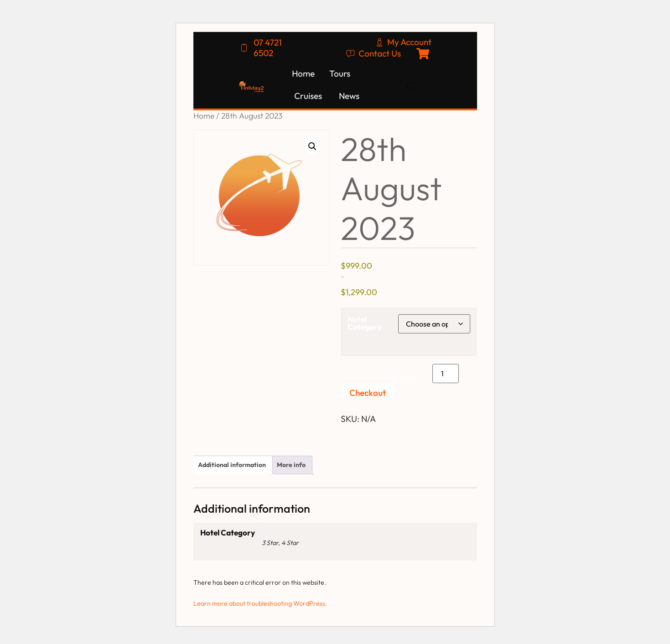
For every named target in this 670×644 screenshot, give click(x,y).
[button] (312, 146)
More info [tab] (291, 465)
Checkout (368, 392)
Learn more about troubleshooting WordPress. (260, 603)
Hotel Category (365, 323)
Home (204, 116)
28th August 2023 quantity (386, 376)
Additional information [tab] (232, 465)
